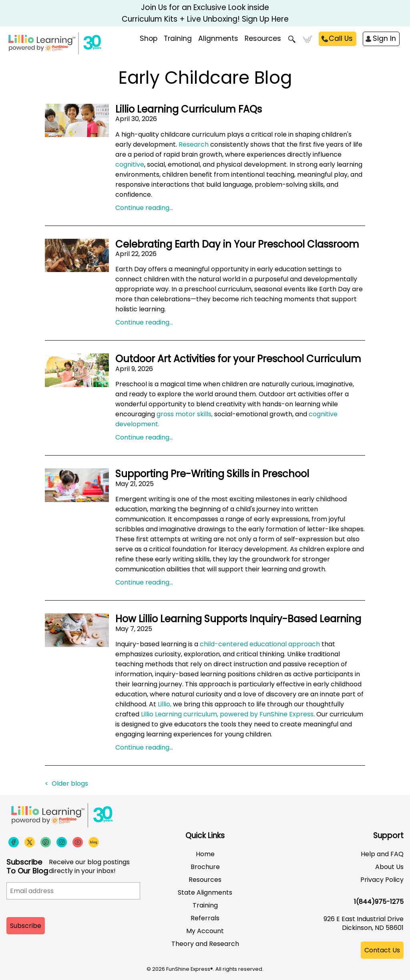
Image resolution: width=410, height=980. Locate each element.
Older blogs (70, 783)
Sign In (384, 38)
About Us (389, 867)
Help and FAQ (382, 854)
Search (292, 39)
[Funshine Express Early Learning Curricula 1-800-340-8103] (84, 46)
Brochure (205, 867)
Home (205, 854)
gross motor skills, (185, 414)
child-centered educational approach (260, 644)
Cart (308, 39)
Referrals (205, 918)
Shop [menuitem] (149, 38)
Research (194, 144)
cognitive (130, 164)
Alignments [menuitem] (218, 38)
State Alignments (205, 892)
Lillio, (165, 704)
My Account (205, 931)
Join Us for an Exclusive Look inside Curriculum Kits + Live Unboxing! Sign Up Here (205, 13)
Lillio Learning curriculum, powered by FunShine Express (227, 714)
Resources (263, 38)
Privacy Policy (382, 880)
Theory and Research (205, 944)
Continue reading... (144, 208)
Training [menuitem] (178, 38)
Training (205, 905)
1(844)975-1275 (379, 902)
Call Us (341, 38)
